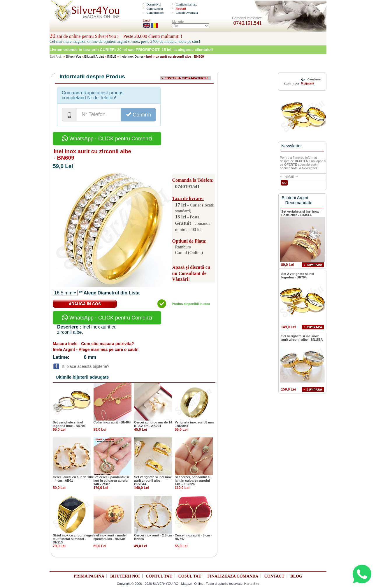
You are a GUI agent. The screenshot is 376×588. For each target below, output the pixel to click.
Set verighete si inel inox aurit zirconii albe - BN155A (302, 338)
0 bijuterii (307, 83)
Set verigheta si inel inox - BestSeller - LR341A (301, 213)
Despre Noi (154, 4)
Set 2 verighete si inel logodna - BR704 (298, 276)
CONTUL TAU (159, 576)
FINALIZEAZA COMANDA (233, 576)
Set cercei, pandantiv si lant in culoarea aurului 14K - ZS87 (111, 481)
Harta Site (252, 584)
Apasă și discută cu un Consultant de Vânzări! (191, 273)
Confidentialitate (186, 4)
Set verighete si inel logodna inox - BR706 (69, 424)
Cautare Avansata (187, 13)
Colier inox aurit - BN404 (112, 422)
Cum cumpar (155, 8)
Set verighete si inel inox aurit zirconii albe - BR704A (153, 481)
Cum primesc (155, 13)
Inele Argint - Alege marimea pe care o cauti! (96, 349)
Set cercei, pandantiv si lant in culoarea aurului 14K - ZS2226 (193, 481)
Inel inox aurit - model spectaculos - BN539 (110, 537)
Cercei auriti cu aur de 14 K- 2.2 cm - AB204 (153, 424)
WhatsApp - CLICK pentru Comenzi (107, 139)
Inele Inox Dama (131, 56)
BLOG (296, 576)
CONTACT (274, 576)
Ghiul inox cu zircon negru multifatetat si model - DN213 (73, 539)
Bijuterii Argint (94, 56)
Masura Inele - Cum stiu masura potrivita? (93, 344)
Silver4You (73, 56)
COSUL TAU (190, 576)
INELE (112, 56)
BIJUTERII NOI (125, 576)
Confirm (138, 115)
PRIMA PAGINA (89, 576)
